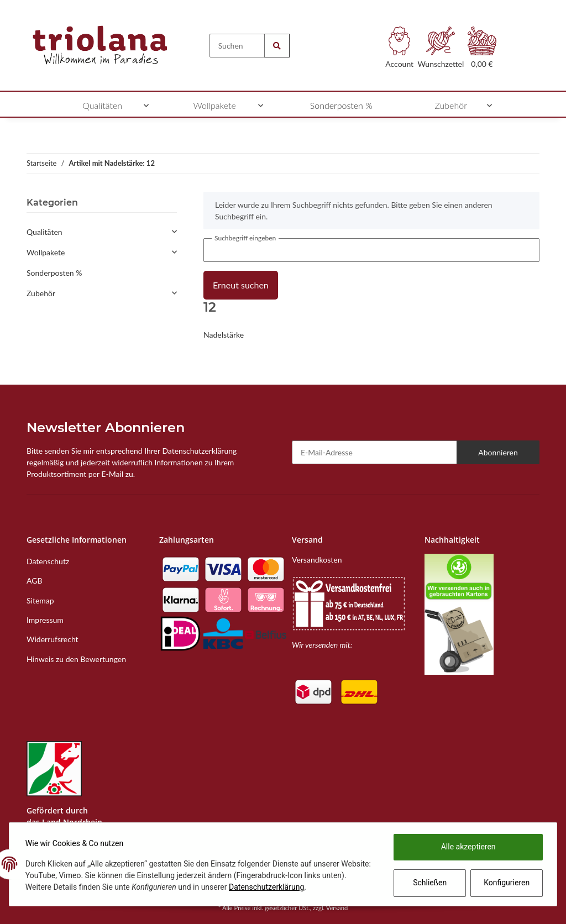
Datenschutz (48, 561)
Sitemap (40, 600)
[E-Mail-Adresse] (374, 452)
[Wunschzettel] (441, 51)
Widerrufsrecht (53, 639)
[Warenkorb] (482, 51)
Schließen (428, 883)
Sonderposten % (54, 273)
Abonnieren (498, 452)
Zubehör (41, 293)
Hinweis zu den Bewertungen (76, 659)
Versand (337, 908)
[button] (399, 51)
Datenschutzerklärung (294, 887)
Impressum (45, 620)
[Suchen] (237, 46)
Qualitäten (44, 232)
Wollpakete (46, 252)
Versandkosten (317, 560)
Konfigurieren (505, 883)
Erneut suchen (241, 285)
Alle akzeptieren (467, 847)
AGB (35, 581)
